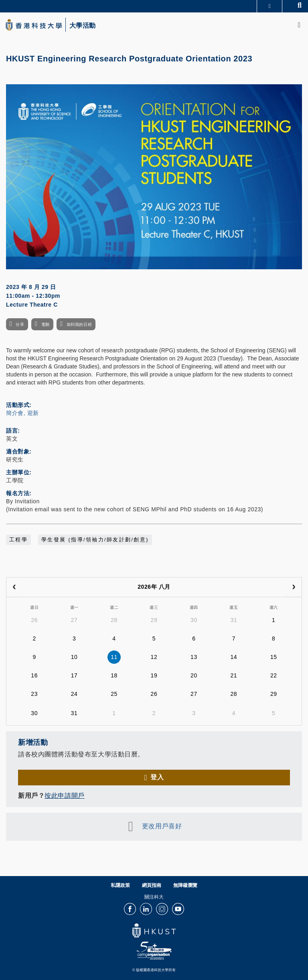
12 (154, 657)
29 (154, 620)
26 (34, 620)
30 (194, 620)
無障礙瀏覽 (185, 885)
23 (34, 694)
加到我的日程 (79, 324)
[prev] (14, 587)
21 (234, 675)
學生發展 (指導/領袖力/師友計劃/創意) (95, 540)
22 (274, 675)
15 (274, 657)
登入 (157, 777)
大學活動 (83, 26)
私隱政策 (120, 885)
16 (34, 675)
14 (234, 657)
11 (114, 657)
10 (74, 657)
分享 (20, 324)
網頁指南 (152, 885)
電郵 (46, 324)
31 (234, 620)
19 (154, 675)
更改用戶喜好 (162, 826)
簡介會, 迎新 (22, 413)
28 (114, 620)
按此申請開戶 (64, 796)
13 (194, 657)
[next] (294, 587)
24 (74, 694)
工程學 (18, 540)
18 (114, 675)
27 (74, 620)
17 (74, 675)
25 (114, 694)
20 (194, 675)
